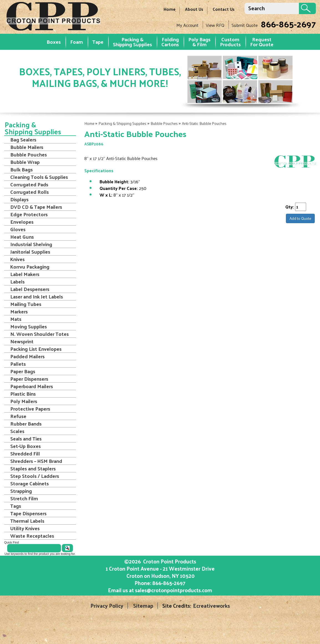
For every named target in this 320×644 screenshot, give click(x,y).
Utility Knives (25, 528)
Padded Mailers (27, 356)
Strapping (21, 491)
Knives (17, 259)
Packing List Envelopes (36, 349)
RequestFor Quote (262, 42)
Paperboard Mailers (32, 386)
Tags (16, 506)
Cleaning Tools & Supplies (39, 177)
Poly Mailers (24, 401)
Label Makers (25, 274)
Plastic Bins (23, 394)
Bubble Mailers (27, 147)
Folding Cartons (170, 42)
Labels (17, 282)
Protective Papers (30, 409)
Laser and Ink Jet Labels (37, 297)
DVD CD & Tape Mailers (36, 207)
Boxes (54, 42)
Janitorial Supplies (30, 252)
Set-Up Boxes (26, 446)
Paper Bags (23, 371)
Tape (98, 42)
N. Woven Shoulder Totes (40, 334)
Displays (19, 199)
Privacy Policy (107, 606)
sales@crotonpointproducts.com (174, 590)
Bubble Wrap (25, 162)
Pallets (18, 364)
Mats (16, 319)
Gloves (18, 229)
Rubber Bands (26, 424)
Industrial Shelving (31, 244)
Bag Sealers (23, 140)
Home (170, 9)
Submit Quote (245, 25)
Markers (19, 311)
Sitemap (143, 606)
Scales (17, 431)
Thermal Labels (27, 521)
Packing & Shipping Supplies (132, 42)
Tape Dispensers (28, 513)
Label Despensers (30, 289)
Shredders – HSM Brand (36, 461)
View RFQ (215, 25)
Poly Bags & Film (199, 42)
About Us (194, 9)
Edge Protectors (29, 214)
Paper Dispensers (29, 379)
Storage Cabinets (30, 483)
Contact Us (224, 9)
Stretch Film (24, 498)
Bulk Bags (21, 169)
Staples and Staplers (33, 468)
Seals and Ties (26, 439)
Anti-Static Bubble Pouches (204, 123)
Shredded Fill (25, 454)
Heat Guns (22, 237)
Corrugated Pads (29, 184)
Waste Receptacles (32, 536)
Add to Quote (300, 218)
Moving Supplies (29, 326)
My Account (187, 25)
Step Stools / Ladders (35, 476)
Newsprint (22, 341)
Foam (77, 42)
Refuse (18, 416)
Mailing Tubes (26, 304)
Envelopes (22, 222)
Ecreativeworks (211, 606)
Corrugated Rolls (30, 192)
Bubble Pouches (164, 123)
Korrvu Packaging (30, 267)
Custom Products (230, 42)
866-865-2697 (288, 24)
